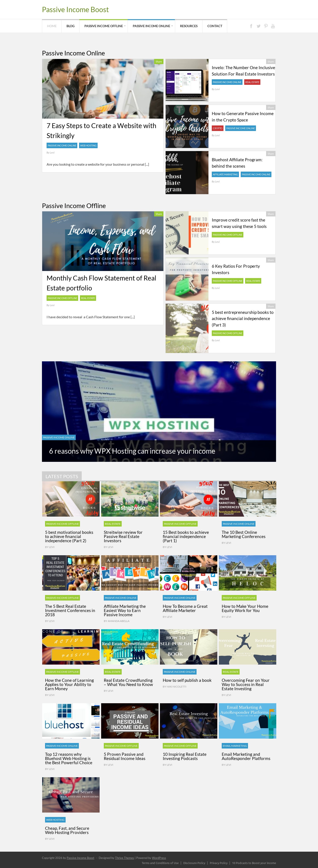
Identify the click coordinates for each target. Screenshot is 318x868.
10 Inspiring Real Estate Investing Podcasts (185, 756)
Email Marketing (235, 746)
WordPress (159, 858)
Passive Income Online (151, 26)
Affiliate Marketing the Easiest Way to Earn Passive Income (125, 610)
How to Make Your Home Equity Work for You (245, 608)
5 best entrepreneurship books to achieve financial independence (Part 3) (243, 319)
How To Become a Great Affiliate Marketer (185, 608)
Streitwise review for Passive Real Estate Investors (123, 536)
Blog (70, 26)
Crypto (218, 128)
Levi (52, 153)
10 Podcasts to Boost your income (254, 863)
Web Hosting (88, 145)
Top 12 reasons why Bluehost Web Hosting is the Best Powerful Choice (69, 758)
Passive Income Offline (104, 26)
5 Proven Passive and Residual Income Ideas (125, 756)
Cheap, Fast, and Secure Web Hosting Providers (67, 830)
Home (52, 26)
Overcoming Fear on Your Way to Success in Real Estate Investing (246, 684)
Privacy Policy (219, 863)
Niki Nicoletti (177, 687)
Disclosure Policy (194, 863)
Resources (189, 26)
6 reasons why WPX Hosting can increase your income (132, 451)
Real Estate (252, 82)
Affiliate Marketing (225, 174)
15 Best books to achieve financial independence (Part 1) (186, 536)
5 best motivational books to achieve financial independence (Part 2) (69, 536)
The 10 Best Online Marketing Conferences (244, 534)
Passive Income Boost (75, 9)
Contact (215, 26)
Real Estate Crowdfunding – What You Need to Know (128, 682)
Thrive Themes (125, 858)
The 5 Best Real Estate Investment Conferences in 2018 (70, 610)
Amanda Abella (119, 621)
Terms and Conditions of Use (160, 863)
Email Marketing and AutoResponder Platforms (246, 756)
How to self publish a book (187, 680)
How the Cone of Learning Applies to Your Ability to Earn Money (69, 684)
